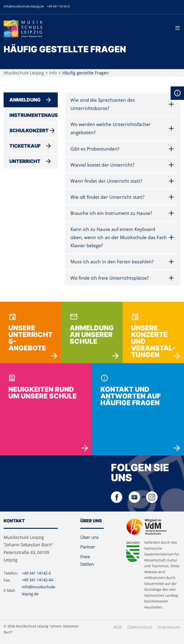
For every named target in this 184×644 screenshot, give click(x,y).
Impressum (169, 632)
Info (53, 72)
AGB (118, 632)
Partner (88, 552)
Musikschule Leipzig (24, 72)
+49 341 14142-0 (58, 6)
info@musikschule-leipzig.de (24, 6)
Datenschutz (140, 632)
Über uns (89, 542)
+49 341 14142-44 (37, 585)
